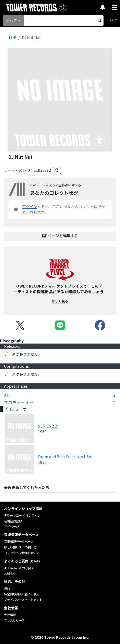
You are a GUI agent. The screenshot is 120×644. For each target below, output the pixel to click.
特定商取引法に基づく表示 (22, 594)
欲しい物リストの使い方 (20, 547)
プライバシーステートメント (23, 600)
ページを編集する (60, 236)
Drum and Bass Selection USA (65, 457)
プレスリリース (14, 620)
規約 (7, 589)
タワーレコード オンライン (22, 515)
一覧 (110, 20)
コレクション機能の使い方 (22, 553)
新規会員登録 (13, 521)
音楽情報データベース (19, 541)
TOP (12, 37)
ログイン (30, 206)
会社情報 (10, 615)
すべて (12, 20)
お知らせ (10, 573)
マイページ (11, 526)
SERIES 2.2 (47, 426)
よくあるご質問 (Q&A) (19, 568)
